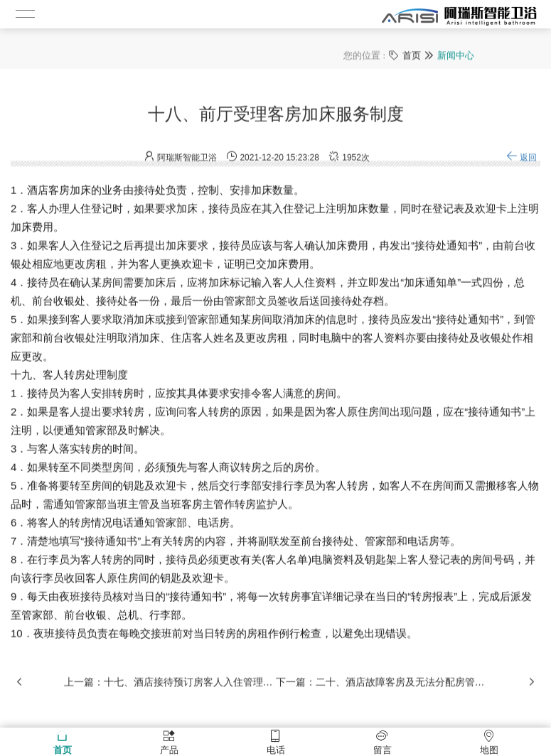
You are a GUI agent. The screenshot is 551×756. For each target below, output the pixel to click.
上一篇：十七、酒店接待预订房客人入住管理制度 (170, 690)
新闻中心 (456, 54)
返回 (521, 166)
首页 (412, 54)
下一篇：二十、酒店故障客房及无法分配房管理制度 (382, 690)
